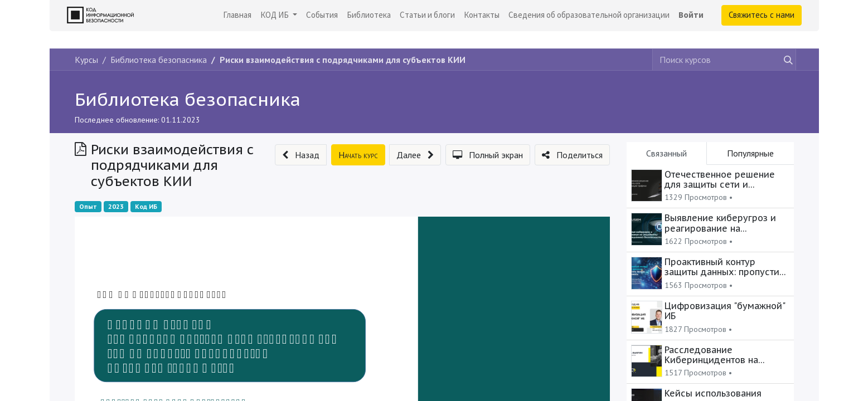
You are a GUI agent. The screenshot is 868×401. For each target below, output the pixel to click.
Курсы (86, 60)
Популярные (750, 153)
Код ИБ (146, 206)
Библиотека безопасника (188, 99)
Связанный (666, 153)
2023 (116, 206)
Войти (691, 15)
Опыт (88, 206)
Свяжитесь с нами (762, 15)
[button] (301, 155)
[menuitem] (237, 15)
